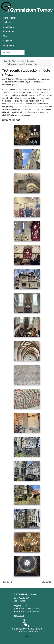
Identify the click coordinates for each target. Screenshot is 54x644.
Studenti (7, 32)
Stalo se (7, 22)
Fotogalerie (8, 45)
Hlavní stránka (10, 18)
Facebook (20, 616)
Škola (6, 36)
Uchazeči (7, 27)
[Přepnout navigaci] (27, 637)
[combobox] (13, 52)
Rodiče (6, 41)
